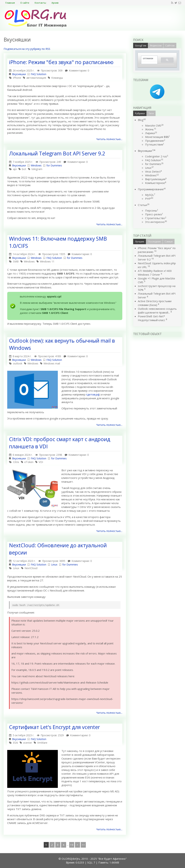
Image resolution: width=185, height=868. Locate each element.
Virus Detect (153, 171)
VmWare (42, 743)
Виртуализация (156, 179)
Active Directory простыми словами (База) (155, 303)
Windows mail (52, 363)
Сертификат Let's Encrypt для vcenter (54, 727)
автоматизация (36, 78)
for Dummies (54, 165)
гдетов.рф (93, 394)
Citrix (16, 462)
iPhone (17, 78)
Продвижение (155, 141)
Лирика (151, 133)
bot (24, 169)
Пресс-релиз (154, 214)
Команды (57, 78)
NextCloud (31, 568)
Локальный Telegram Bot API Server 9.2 (57, 153)
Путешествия (155, 144)
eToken (29, 462)
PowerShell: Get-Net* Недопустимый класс (151, 318)
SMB (16, 261)
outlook (18, 363)
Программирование (152, 189)
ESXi (15, 743)
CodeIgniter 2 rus (157, 156)
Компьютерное (156, 183)
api (15, 169)
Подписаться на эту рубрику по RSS (27, 49)
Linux (54, 564)
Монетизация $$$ (157, 137)
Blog (142, 120)
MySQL (150, 195)
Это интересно (156, 222)
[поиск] (148, 59)
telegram (37, 169)
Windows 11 (47, 261)
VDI (41, 462)
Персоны (152, 210)
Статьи (144, 205)
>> (83, 845)
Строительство (156, 218)
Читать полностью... (109, 139)
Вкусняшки (19, 74)
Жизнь (150, 129)
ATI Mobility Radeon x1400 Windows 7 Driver (155, 273)
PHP (149, 199)
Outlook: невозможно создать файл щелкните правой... (157, 311)
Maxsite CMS (154, 125)
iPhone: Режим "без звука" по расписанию (61, 62)
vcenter (28, 743)
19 (72, 845)
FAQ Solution (38, 74)
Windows (36, 165)
